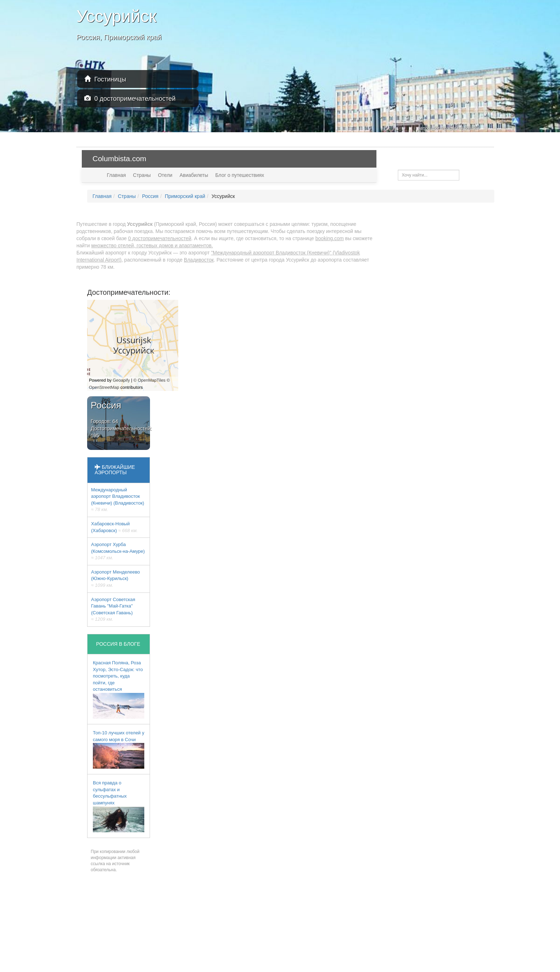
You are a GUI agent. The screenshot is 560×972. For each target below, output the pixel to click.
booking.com (329, 238)
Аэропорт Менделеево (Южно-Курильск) (116, 579)
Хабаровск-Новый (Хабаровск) (114, 527)
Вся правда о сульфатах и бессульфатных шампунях (119, 806)
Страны (142, 175)
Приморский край (185, 196)
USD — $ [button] (476, 158)
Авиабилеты (194, 175)
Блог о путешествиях (240, 175)
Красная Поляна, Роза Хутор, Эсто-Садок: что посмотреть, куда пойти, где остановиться (119, 689)
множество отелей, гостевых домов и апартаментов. (152, 246)
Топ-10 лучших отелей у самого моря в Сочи (119, 749)
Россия (150, 196)
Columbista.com (119, 158)
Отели (165, 175)
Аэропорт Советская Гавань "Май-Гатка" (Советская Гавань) (113, 609)
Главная (116, 175)
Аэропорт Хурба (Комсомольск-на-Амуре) (118, 551)
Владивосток (199, 260)
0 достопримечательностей (130, 98)
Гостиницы (105, 79)
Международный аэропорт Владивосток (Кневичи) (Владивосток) (118, 500)
